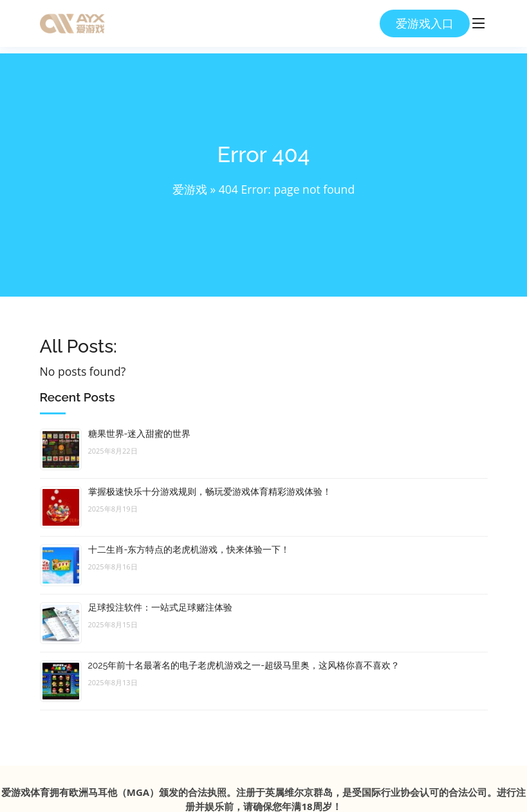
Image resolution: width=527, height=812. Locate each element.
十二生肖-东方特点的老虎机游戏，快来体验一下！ (189, 549)
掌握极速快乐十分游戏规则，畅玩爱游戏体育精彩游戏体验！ (210, 492)
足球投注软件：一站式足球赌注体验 (160, 607)
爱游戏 (190, 189)
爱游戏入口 (425, 23)
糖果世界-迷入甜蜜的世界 (140, 434)
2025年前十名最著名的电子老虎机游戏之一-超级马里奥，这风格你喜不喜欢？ (244, 665)
